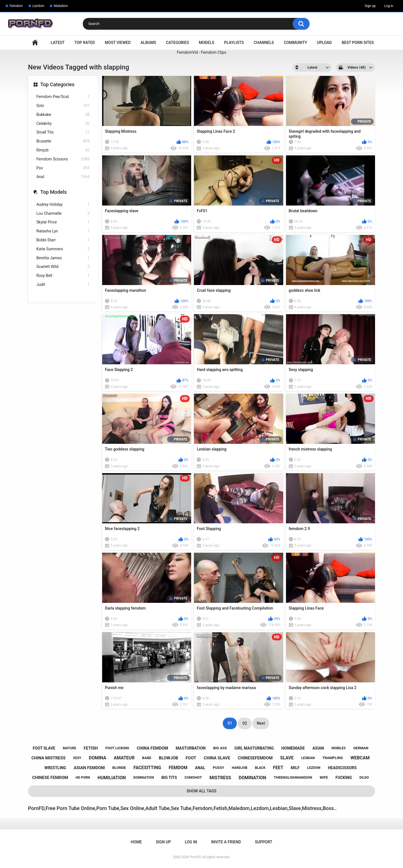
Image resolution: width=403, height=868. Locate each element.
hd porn (83, 778)
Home (35, 43)
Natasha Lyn (63, 231)
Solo (63, 106)
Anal (63, 177)
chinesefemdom (255, 758)
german (361, 748)
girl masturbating (254, 748)
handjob (240, 768)
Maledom (61, 6)
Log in (389, 6)
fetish (91, 748)
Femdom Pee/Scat (63, 97)
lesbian (308, 758)
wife (324, 777)
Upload (324, 43)
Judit (63, 285)
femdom (178, 768)
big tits (169, 778)
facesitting (147, 768)
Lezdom (38, 6)
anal (200, 768)
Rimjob (63, 150)
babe (147, 758)
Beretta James (63, 258)
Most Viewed (118, 43)
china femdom (152, 748)
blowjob (168, 758)
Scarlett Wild (63, 267)
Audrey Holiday (63, 205)
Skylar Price (63, 222)
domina (97, 758)
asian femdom (89, 768)
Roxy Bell (63, 276)
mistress (220, 778)
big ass (220, 748)
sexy (77, 758)
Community (295, 43)
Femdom (16, 6)
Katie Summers (63, 249)
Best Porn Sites (358, 43)
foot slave (44, 748)
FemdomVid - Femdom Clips (201, 52)
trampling (333, 758)
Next (261, 723)
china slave (217, 758)
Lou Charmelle (63, 214)
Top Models (53, 192)
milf (295, 768)
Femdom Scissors (63, 159)
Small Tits (63, 132)
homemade (293, 748)
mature (69, 748)
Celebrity (63, 124)
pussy (218, 768)
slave (287, 758)
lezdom (314, 768)
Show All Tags (202, 791)
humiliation (112, 778)
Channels (264, 43)
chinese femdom (50, 778)
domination (252, 778)
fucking (344, 778)
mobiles (339, 748)
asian (318, 748)
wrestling (55, 768)
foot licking (117, 748)
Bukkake (63, 115)
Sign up (370, 6)
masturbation (191, 748)
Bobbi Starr (63, 240)
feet (278, 768)
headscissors (342, 768)
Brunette (63, 141)
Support (264, 842)
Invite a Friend (226, 842)
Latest (58, 43)
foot (191, 758)
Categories (177, 43)
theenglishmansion (293, 777)
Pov (63, 168)
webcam (360, 758)
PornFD (196, 857)
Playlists (234, 43)
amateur (124, 758)
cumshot (193, 777)
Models (206, 43)
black (260, 768)
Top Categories (57, 84)
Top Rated (85, 43)
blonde (119, 768)
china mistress (48, 758)
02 (245, 723)
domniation (144, 778)
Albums (148, 43)
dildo (364, 778)
